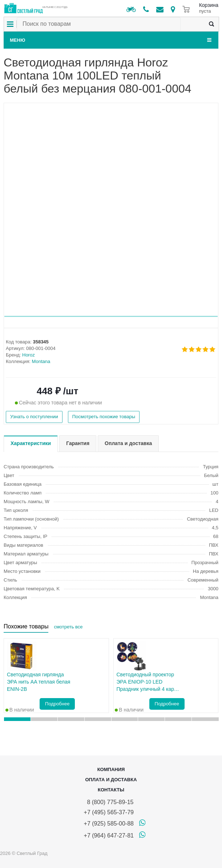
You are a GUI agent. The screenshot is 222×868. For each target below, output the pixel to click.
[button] (111, 316)
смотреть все (68, 627)
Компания (111, 769)
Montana (41, 361)
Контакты (111, 790)
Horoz (29, 355)
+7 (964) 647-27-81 (109, 836)
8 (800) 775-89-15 (109, 802)
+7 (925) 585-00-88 (109, 824)
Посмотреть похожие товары (104, 417)
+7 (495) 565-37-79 (109, 812)
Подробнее (57, 704)
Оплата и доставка (111, 780)
